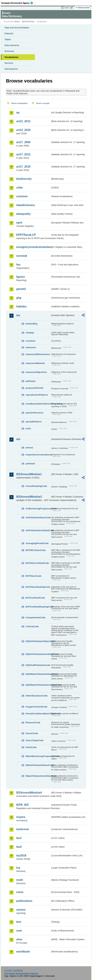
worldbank (23, 952)
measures (31, 347)
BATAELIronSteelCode (37, 563)
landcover (23, 829)
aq (18, 112)
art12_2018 (23, 130)
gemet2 (21, 289)
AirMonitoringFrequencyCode (38, 509)
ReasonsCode (33, 722)
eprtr (19, 223)
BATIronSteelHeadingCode (38, 607)
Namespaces (11, 69)
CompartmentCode (35, 618)
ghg (19, 298)
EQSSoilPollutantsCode (38, 665)
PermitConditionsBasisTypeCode (38, 714)
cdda (19, 188)
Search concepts (43, 103)
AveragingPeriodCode (37, 543)
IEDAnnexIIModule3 (29, 497)
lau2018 (21, 856)
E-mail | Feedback (14, 970)
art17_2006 (23, 142)
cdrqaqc (30, 333)
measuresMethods (35, 363)
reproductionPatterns (37, 395)
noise (20, 892)
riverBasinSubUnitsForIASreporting (38, 404)
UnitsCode (31, 747)
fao (18, 265)
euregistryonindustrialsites (33, 247)
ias (18, 315)
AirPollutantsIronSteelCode (38, 530)
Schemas (9, 51)
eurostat (22, 256)
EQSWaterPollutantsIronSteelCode (38, 685)
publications (24, 901)
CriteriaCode (32, 626)
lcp (18, 868)
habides (21, 306)
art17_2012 (23, 154)
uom (19, 931)
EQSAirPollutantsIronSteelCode (38, 654)
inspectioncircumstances (38, 455)
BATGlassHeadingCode (38, 587)
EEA (18, 3)
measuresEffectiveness (38, 354)
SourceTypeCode (35, 740)
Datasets (9, 33)
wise (19, 939)
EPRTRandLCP (26, 235)
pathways (31, 381)
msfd (19, 880)
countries (31, 341)
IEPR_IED (22, 805)
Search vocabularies (19, 103)
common (22, 196)
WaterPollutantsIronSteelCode (38, 776)
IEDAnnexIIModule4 (29, 793)
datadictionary (26, 205)
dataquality (23, 214)
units (28, 428)
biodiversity (24, 179)
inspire (21, 817)
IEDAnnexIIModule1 (29, 474)
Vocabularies (11, 57)
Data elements (12, 45)
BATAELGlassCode (36, 550)
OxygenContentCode (37, 707)
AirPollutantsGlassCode (38, 517)
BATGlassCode (34, 576)
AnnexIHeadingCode (36, 486)
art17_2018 (23, 167)
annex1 (29, 448)
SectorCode (32, 733)
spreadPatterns (34, 422)
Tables (8, 39)
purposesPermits (35, 388)
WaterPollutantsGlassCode (38, 765)
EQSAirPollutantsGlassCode (38, 641)
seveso (21, 910)
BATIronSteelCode (35, 598)
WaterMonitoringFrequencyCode (38, 756)
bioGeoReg (31, 324)
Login (67, 8)
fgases (21, 277)
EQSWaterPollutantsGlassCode (38, 674)
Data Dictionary (28, 22)
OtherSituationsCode (37, 696)
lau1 (19, 838)
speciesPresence (35, 413)
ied (18, 439)
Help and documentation (17, 28)
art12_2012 (23, 121)
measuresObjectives (36, 372)
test (19, 922)
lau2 (19, 847)
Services (9, 63)
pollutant (30, 464)
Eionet (17, 22)
